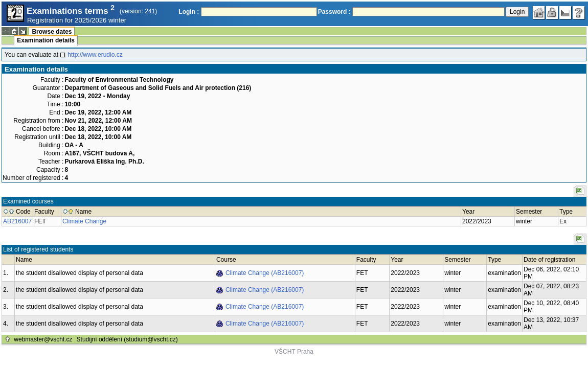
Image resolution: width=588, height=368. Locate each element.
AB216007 (17, 221)
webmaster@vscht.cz (43, 339)
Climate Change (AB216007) (265, 273)
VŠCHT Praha (294, 352)
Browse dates (52, 32)
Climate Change (84, 221)
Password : (334, 12)
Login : (189, 12)
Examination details (46, 40)
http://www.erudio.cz (95, 55)
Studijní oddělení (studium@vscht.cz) (127, 339)
